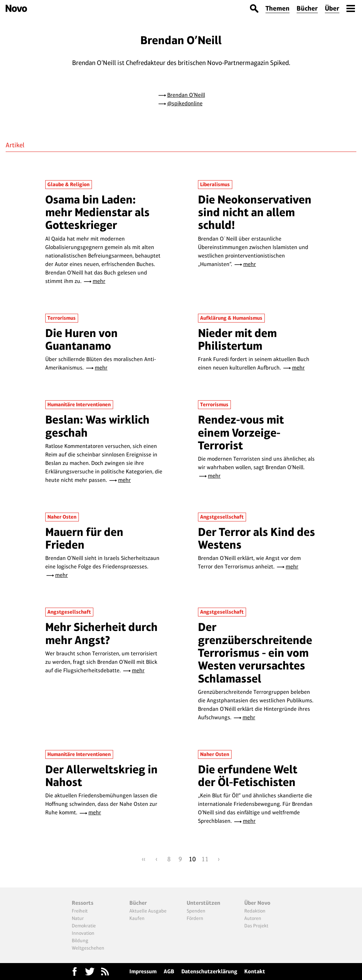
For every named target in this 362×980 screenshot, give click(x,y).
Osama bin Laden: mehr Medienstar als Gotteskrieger (97, 212)
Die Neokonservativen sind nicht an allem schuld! (255, 212)
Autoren (253, 918)
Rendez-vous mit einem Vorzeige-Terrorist (241, 432)
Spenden (196, 911)
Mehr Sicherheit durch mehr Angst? (101, 633)
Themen (278, 8)
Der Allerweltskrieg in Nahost (101, 776)
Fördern (195, 918)
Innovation (83, 933)
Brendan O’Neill (186, 95)
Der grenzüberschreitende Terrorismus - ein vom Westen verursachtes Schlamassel (255, 653)
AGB (169, 971)
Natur (78, 918)
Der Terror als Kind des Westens (256, 538)
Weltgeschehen (88, 948)
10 (192, 859)
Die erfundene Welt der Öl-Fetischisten (248, 776)
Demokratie (84, 926)
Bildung (80, 940)
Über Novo (257, 903)
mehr (99, 281)
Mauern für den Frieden (84, 538)
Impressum (143, 971)
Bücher (307, 8)
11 (205, 859)
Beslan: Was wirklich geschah (97, 426)
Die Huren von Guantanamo (81, 339)
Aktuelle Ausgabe (148, 911)
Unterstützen (203, 903)
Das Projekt (256, 926)
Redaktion (255, 911)
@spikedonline (185, 103)
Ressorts (83, 903)
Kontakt (255, 971)
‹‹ (144, 859)
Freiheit (80, 911)
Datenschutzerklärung (209, 971)
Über (332, 8)
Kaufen (137, 918)
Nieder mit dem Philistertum (237, 339)
